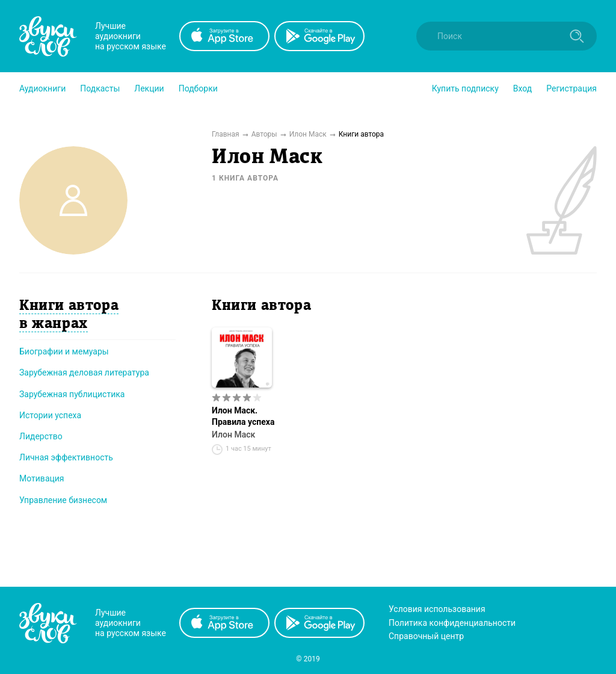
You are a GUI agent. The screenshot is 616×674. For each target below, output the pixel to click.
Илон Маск (233, 434)
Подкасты (100, 88)
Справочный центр (426, 636)
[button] (42, 88)
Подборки (198, 88)
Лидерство (41, 436)
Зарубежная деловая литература (84, 373)
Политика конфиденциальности (452, 623)
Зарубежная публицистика (72, 394)
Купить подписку (465, 88)
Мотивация (42, 478)
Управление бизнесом (63, 500)
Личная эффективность (66, 457)
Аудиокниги (42, 88)
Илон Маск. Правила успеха (243, 416)
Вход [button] (522, 88)
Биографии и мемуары (64, 351)
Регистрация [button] (571, 88)
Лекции (149, 88)
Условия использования (437, 609)
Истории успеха (50, 415)
